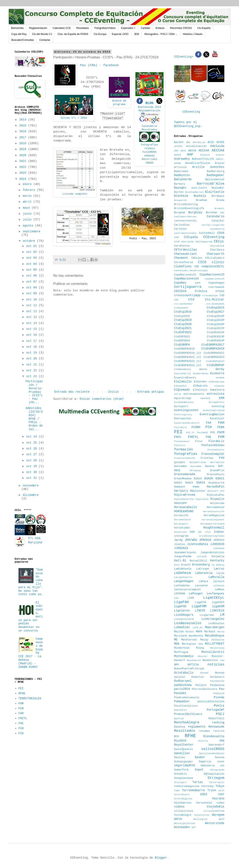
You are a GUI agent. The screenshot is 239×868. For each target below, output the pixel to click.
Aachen (179, 142)
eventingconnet (186, 410)
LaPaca (203, 581)
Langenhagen (184, 581)
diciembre (31, 495)
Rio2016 (180, 741)
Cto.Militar (215, 300)
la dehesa (218, 565)
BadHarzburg (216, 171)
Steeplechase (184, 778)
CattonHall (207, 233)
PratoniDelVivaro (188, 714)
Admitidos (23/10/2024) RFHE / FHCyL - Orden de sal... (34, 419)
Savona (220, 757)
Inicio (113, 392)
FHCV (178, 437)
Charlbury (217, 250)
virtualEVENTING (214, 811)
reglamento (197, 727)
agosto (29, 226)
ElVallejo (200, 390)
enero (28, 184)
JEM (136, 34)
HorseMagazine (214, 516)
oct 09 (32, 293)
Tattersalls (217, 782)
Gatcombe (180, 466)
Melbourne (218, 640)
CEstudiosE (217, 246)
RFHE (22, 693)
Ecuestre (217, 373)
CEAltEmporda (204, 242)
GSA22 (178, 483)
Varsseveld (204, 803)
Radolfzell (216, 719)
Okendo (204, 673)
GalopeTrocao (198, 462)
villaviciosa (184, 811)
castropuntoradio (185, 233)
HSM (192, 532)
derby (220, 369)
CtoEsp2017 (216, 312)
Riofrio (203, 741)
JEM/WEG (191, 540)
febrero (30, 190)
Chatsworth (216, 254)
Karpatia (218, 557)
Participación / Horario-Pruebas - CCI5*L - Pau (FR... (34, 392)
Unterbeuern (182, 795)
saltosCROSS (213, 749)
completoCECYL (213, 266)
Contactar (45, 40)
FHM (21, 703)
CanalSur (218, 221)
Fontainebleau (213, 445)
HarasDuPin (216, 487)
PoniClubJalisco (186, 706)
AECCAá (218, 150)
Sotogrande (217, 770)
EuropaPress (217, 402)
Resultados (83, 28)
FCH (21, 733)
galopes (180, 462)
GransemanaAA (185, 474)
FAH (21, 713)
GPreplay (195, 471)
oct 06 (32, 276)
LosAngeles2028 (184, 619)
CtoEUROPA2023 (214, 357)
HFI (222, 491)
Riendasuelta (214, 736)
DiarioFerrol (182, 374)
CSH (176, 300)
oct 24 (32, 437)
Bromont (219, 208)
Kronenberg (201, 565)
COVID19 (180, 291)
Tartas (197, 782)
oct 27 (32, 454)
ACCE (211, 142)
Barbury (180, 184)
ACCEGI (178, 146)
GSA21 (220, 478)
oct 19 (32, 353)
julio (28, 220)
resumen (205, 731)
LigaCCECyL (214, 598)
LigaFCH (201, 602)
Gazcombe (196, 466)
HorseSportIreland (212, 524)
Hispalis (217, 499)
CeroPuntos (182, 246)
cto (191, 299)
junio (28, 214)
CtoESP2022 (183, 332)
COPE (198, 283)
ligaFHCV (218, 602)
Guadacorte (216, 483)
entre (178, 394)
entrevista (216, 394)
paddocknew (183, 685)
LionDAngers (184, 615)
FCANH (196, 427)
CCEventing (191, 112)
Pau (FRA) (89, 65)
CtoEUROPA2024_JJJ (187, 365)
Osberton (197, 677)
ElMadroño (200, 386)
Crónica (201, 291)
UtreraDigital (183, 799)
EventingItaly (183, 415)
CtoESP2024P (216, 341)
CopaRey (180, 283)
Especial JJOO (120, 34)
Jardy (178, 540)
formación (184, 449)
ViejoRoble (216, 807)
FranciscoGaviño (185, 458)
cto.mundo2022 (183, 304)
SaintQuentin (184, 749)
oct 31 (32, 478)
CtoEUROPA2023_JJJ (187, 361)
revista (219, 731)
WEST (221, 819)
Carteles (146, 28)
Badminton (182, 175)
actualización (196, 146)
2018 (24, 143)
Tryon (212, 790)
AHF (190, 155)
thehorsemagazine (187, 786)
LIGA (191, 598)
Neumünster (210, 660)
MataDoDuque (215, 636)
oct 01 (32, 246)
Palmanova (217, 685)
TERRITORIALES (30, 698)
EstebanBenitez (184, 402)
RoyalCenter (184, 745)
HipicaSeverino (184, 499)
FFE (212, 433)
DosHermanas (201, 374)
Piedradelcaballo (187, 698)
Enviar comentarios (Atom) (102, 399)
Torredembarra (193, 790)
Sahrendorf (216, 745)
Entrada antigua (151, 392)
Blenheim (181, 196)
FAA (208, 423)
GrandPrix (217, 471)
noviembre (31, 486)
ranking (218, 723)
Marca (221, 632)
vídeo (220, 803)
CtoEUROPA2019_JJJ (187, 353)
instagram (181, 536)
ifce (208, 532)
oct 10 (32, 300)
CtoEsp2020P (216, 324)
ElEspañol (180, 386)
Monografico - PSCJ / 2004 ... (161, 34)
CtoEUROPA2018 (184, 349)
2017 (24, 138)
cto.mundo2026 (215, 304)
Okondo (220, 673)
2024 (24, 179)
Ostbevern (217, 677)
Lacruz (219, 569)
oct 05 (32, 270)
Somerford (181, 770)
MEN (177, 644)
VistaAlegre (183, 815)
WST (194, 827)
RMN (222, 741)
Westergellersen (185, 823)
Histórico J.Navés (193, 34)
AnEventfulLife (203, 159)
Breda (220, 200)
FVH (21, 728)
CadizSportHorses (185, 217)
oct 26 (32, 449)
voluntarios (202, 815)
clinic (218, 262)
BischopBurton (194, 192)
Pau (222, 689)
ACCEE (220, 142)
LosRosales (216, 624)
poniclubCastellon (211, 702)
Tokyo (220, 786)
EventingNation (212, 414)
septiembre (31, 231)
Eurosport (181, 406)
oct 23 (32, 376)
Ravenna (180, 727)
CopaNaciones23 (212, 275)
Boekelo (200, 196)
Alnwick (205, 155)
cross (220, 291)
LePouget (196, 594)
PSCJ (220, 714)
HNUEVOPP (180, 503)
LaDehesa (182, 573)
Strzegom (216, 778)
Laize (220, 573)
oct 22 (32, 370)
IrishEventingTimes (212, 536)
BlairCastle (215, 192)
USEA (204, 794)
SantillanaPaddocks (212, 754)
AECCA (192, 151)
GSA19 (198, 479)
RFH (176, 737)
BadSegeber (216, 175)
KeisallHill (198, 561)
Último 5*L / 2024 (74, 118)
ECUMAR (220, 378)
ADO (176, 151)
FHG (208, 437)
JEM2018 (205, 540)
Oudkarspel (183, 681)
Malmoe (190, 632)
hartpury (181, 491)
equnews (205, 398)
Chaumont (181, 258)
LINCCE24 (217, 611)
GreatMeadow (183, 479)
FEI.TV (190, 433)
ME (176, 640)
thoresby (207, 786)
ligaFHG (180, 606)
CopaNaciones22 (185, 275)
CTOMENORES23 (182, 369)
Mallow (179, 632)
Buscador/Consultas (23, 40)
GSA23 (189, 483)
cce (176, 237)
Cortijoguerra (188, 287)
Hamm (196, 487)
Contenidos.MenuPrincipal (191, 271)
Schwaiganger (184, 762)
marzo (28, 196)
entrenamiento (194, 394)
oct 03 (32, 258)
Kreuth (186, 565)
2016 (24, 131)
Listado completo (75, 194)
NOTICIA (193, 665)
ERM (222, 398)
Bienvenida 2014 (150, 107)
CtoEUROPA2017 (213, 345)
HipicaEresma (185, 495)
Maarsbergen (215, 627)
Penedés (180, 693)
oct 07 (32, 282)
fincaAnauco (182, 441)
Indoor (219, 532)
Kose (177, 565)
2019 (24, 149)
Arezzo (220, 163)
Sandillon (182, 753)
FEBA (221, 427)
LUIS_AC (198, 628)
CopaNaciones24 (186, 279)
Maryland (180, 636)
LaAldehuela (183, 569)
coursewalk (216, 287)
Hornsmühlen (216, 507)
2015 (24, 126)
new (222, 660)
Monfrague (181, 652)
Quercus (179, 719)
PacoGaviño (217, 681)
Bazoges (180, 188)
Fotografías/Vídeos (105, 28)
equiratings (183, 398)
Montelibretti (213, 652)
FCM (21, 709)
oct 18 (32, 347)
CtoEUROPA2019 (213, 349)
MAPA (199, 632)
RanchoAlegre (187, 722)
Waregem (218, 815)
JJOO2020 (217, 544)
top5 (177, 791)
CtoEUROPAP (216, 365)
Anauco (220, 155)
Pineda (219, 697)
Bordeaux (218, 196)
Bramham (201, 200)
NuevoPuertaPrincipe (189, 669)
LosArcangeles (213, 619)
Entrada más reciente (72, 392)
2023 (24, 173)
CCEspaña (191, 237)
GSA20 (209, 478)
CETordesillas (185, 250)
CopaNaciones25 (214, 279)
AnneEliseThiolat (198, 163)
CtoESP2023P (216, 337)
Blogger (161, 858)
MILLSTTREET (215, 644)
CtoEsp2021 (183, 328)
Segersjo (205, 762)
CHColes (197, 258)
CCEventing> (185, 57)
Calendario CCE (62, 28)
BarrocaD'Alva (211, 184)
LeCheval (219, 586)
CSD (222, 296)
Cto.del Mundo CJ (42, 34)
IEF (200, 532)
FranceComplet (213, 454)
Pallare (201, 685)
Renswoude (216, 727)
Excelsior (217, 419)
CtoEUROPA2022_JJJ (187, 357)
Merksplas (189, 644)
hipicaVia (202, 499)
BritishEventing (186, 204)
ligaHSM (218, 606)
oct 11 (32, 305)
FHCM (221, 432)
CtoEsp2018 (182, 316)
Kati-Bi (180, 561)
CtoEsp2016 (183, 312)
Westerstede (215, 823)
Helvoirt (213, 491)
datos (203, 369)
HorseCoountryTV (214, 512)
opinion (180, 677)
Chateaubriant (185, 254)
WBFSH (178, 819)
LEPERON (180, 594)
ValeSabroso (183, 803)
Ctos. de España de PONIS (73, 34)
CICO (202, 262)
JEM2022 (219, 540)
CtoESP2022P (216, 333)
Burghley (195, 212)
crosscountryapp (187, 295)
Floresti (180, 445)
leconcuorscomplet (187, 590)
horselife (181, 516)
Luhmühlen (182, 627)
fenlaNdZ (202, 433)
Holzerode (217, 503)
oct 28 (32, 460)
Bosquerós (180, 200)
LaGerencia (204, 573)
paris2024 (182, 689)
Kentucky (217, 561)
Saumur (200, 757)
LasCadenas (182, 586)
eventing (218, 406)
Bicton (179, 192)
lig (176, 598)
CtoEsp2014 (181, 308)
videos (179, 807)
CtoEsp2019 (183, 320)
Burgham (180, 213)
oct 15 (32, 329)
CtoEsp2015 (216, 308)
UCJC (221, 791)
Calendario (149, 126)
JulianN (202, 557)
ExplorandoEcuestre (187, 423)
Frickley (207, 458)
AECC (183, 151)
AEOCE (178, 155)
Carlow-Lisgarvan (213, 225)
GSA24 (201, 483)
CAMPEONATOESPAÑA (185, 221)
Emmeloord (217, 390)
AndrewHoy (182, 159)
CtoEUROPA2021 (214, 353)
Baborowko (181, 171)
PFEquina (219, 693)
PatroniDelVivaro (205, 689)
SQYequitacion (214, 774)
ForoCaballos (216, 450)
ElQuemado (182, 390)
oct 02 (32, 252)
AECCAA (204, 150)
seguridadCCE (185, 765)
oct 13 (32, 317)
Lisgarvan (207, 615)
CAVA (221, 233)
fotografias (186, 454)
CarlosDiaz (182, 225)
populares (180, 710)
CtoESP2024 (182, 341)
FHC (21, 723)
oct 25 (32, 443)
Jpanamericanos (185, 553)
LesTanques (216, 594)
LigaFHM (199, 606)
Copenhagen (216, 283)
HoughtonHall (214, 528)
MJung (200, 648)
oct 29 (32, 466)
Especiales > (128, 28)
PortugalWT (216, 710)
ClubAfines (183, 266)
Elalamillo (183, 382)
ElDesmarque (217, 382)
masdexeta (196, 636)
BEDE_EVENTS (199, 188)
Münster (203, 656)
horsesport (181, 524)
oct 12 (32, 311)
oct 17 (32, 341)
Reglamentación (38, 28)
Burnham (211, 213)
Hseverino (180, 532)
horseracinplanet (213, 520)
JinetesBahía (198, 544)
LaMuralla (216, 577)
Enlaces (160, 28)
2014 (24, 120)
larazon (219, 581)
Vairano (218, 799)
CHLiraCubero (215, 258)
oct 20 (32, 359)
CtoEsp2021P (216, 328)
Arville (198, 167)
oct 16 (32, 335)
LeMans (220, 590)
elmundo (219, 386)
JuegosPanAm (183, 557)
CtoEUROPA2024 (215, 361)
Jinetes (180, 544)
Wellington (200, 819)
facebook (111, 65)
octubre (30, 241)
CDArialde (187, 242)
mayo (27, 208)
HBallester (198, 491)
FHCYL (23, 718)
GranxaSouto (216, 475)
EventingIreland (214, 410)
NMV (176, 665)
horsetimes (182, 528)
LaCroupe (203, 569)
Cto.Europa (100, 34)
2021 (24, 161)
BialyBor (218, 188)
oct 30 (32, 472)
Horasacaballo (185, 507)
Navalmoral (194, 660)
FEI (21, 688)
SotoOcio (180, 774)
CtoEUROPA (182, 345)
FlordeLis (216, 441)
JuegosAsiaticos (212, 553)
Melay (204, 640)
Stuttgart (180, 782)
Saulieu (180, 757)
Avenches (217, 167)
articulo (180, 167)
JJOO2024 (181, 548)
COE (197, 267)
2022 (24, 167)
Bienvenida (17, 28)
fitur (199, 441)
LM (222, 615)
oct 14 (32, 323)
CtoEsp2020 (183, 324)
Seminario (208, 766)
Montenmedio (184, 656)
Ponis (219, 706)
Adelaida (217, 146)
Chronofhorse (184, 262)
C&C (222, 213)
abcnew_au (199, 142)
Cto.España (204, 28)
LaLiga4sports (183, 577)
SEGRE (221, 762)
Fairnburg (180, 427)
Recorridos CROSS (181, 28)
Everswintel (183, 419)
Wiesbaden (182, 827)
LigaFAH (181, 602)
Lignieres (182, 611)
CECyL (219, 241)
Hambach (180, 487)
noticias (216, 664)
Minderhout (182, 648)
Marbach (210, 632)
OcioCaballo (184, 673)
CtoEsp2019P (216, 320)
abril (28, 202)
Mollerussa (217, 648)
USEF (221, 795)
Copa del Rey (19, 34)
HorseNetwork (182, 520)
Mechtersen (189, 640)
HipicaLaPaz (216, 495)
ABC (188, 142)
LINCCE (200, 611)
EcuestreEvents (185, 378)
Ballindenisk (215, 180)
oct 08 (32, 288)
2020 (24, 155)
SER (222, 766)
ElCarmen (200, 382)
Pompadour (182, 701)
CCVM (177, 242)
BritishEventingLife (189, 208)
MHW (201, 644)
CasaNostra (217, 229)
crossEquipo (210, 296)
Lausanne (201, 586)
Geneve (210, 466)
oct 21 (32, 365)
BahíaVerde (183, 179)
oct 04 (32, 264)
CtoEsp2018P (216, 316)
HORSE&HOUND (184, 511)
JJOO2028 (219, 548)
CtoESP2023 (182, 337)
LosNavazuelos (188, 623)
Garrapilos (217, 462)
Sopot (199, 770)
